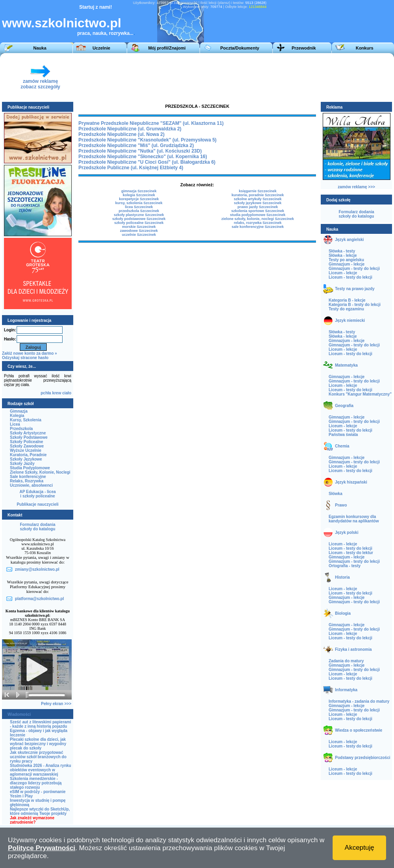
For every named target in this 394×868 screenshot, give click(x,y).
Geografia (344, 406)
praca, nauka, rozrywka (103, 33)
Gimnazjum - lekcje (347, 264)
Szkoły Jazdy (22, 464)
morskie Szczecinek (139, 227)
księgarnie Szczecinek (258, 191)
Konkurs (364, 48)
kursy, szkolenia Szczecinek (139, 203)
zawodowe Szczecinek (139, 231)
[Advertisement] (195, 77)
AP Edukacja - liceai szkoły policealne (38, 494)
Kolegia (17, 416)
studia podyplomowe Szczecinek (258, 215)
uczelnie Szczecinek (139, 235)
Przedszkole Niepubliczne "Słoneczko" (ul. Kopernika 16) (143, 157)
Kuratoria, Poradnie (28, 455)
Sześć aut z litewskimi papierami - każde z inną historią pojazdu (41, 724)
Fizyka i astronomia (353, 649)
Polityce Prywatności (42, 848)
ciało (67, 393)
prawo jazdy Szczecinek (258, 207)
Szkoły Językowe (26, 459)
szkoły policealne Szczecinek (139, 223)
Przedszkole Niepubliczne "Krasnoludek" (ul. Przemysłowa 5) (148, 140)
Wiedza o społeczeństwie (359, 730)
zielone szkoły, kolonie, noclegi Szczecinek (258, 219)
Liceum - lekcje (343, 273)
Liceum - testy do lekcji (350, 277)
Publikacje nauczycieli (38, 504)
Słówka (335, 494)
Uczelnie (102, 48)
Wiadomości (19, 714)
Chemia (342, 446)
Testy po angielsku (346, 260)
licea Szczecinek (139, 207)
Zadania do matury (346, 661)
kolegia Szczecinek (139, 195)
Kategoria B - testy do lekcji (355, 305)
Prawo (341, 505)
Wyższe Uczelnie (26, 450)
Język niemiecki (350, 320)
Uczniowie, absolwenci (31, 485)
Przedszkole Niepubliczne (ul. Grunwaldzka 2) (130, 129)
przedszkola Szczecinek (139, 211)
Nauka (40, 48)
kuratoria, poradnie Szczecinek (258, 195)
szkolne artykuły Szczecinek (258, 199)
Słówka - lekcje (343, 255)
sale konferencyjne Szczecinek (258, 227)
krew (57, 393)
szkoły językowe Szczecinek (258, 203)
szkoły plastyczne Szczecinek (139, 215)
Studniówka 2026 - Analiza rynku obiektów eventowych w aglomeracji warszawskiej (41, 770)
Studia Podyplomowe (30, 468)
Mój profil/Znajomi (167, 48)
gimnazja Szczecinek (139, 191)
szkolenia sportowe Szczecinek (258, 211)
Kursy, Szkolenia (26, 420)
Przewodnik (304, 48)
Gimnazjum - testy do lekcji (354, 269)
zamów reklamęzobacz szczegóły (40, 82)
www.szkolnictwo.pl (62, 23)
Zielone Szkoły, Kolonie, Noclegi (40, 472)
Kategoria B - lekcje (347, 300)
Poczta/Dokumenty (240, 48)
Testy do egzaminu (346, 309)
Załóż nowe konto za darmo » (30, 353)
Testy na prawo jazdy (355, 289)
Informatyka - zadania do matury (359, 701)
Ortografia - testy (345, 566)
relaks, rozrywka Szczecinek (258, 223)
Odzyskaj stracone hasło (25, 358)
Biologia (343, 613)
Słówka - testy (342, 251)
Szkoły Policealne (27, 442)
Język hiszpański (351, 482)
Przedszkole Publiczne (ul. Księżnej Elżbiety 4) (131, 168)
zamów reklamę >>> (356, 187)
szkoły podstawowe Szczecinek (139, 219)
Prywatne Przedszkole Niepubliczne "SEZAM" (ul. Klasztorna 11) (151, 123)
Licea (15, 424)
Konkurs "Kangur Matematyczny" (360, 394)
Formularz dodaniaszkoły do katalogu (37, 527)
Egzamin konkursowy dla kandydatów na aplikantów (354, 519)
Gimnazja (19, 411)
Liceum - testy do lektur (351, 553)
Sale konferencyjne (28, 477)
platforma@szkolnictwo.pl (40, 599)
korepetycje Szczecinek (139, 199)
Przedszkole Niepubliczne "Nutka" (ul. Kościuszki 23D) (140, 151)
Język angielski (349, 240)
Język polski (347, 532)
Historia (342, 577)
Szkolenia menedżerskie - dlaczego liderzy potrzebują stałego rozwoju (36, 783)
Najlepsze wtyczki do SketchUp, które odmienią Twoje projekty (40, 811)
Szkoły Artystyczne (28, 433)
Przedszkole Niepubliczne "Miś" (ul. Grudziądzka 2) (136, 145)
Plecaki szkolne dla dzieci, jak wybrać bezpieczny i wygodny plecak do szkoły (38, 744)
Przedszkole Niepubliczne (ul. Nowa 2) (121, 134)
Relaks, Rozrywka (27, 481)
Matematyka (346, 365)
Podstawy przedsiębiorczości (363, 758)
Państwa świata (343, 435)
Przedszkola (21, 429)
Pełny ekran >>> (56, 704)
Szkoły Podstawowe (29, 437)
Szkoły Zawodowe (27, 446)
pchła (46, 393)
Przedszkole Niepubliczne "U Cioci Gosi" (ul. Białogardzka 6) (147, 162)
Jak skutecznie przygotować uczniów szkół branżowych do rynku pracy (38, 757)
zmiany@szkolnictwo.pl (37, 569)
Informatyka (346, 690)
